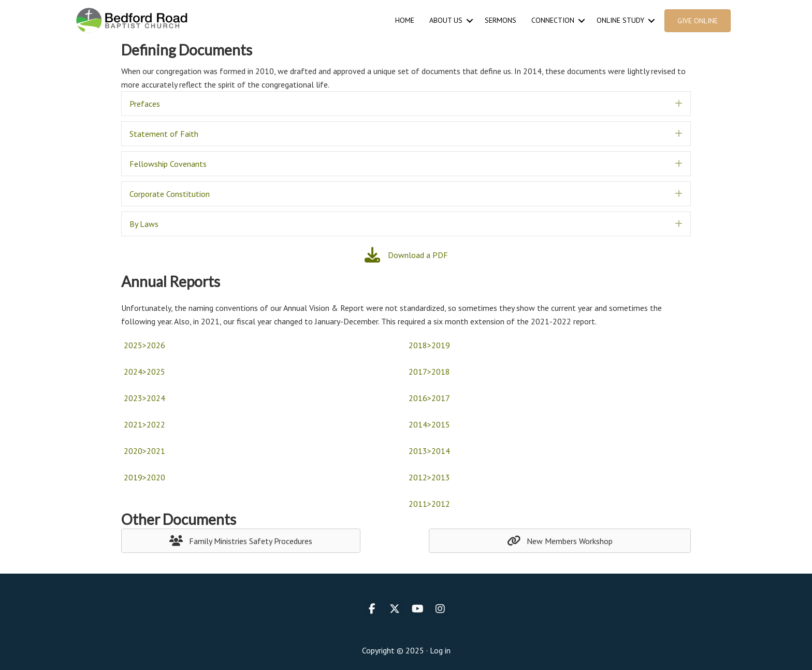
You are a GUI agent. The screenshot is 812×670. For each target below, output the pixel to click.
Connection (553, 20)
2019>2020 (144, 477)
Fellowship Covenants (168, 164)
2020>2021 (144, 451)
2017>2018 (429, 372)
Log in (440, 650)
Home (405, 20)
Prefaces (145, 104)
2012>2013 (429, 477)
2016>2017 (429, 398)
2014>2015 (429, 424)
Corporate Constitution (170, 194)
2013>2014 (429, 451)
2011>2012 (429, 504)
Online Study (620, 20)
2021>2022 (144, 424)
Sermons (501, 20)
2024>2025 (144, 372)
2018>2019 (429, 345)
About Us (446, 20)
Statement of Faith (164, 134)
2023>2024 (144, 398)
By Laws (144, 224)
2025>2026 (144, 345)
